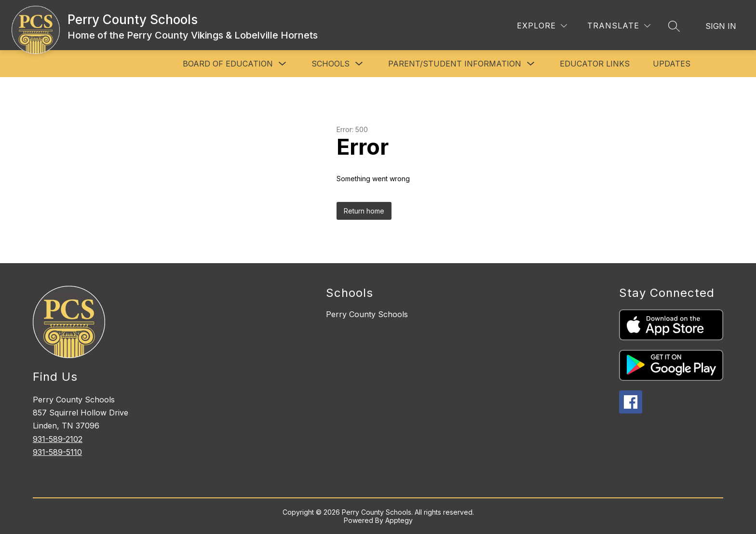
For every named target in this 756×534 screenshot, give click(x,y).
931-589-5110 (57, 452)
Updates (672, 64)
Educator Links (595, 64)
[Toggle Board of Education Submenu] (283, 64)
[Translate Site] (619, 26)
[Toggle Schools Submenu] (359, 64)
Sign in (721, 26)
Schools (331, 64)
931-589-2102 (58, 439)
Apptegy (399, 520)
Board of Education (228, 64)
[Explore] (542, 26)
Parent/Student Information (455, 64)
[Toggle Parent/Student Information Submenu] (531, 64)
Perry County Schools (367, 314)
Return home (364, 211)
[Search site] (674, 26)
